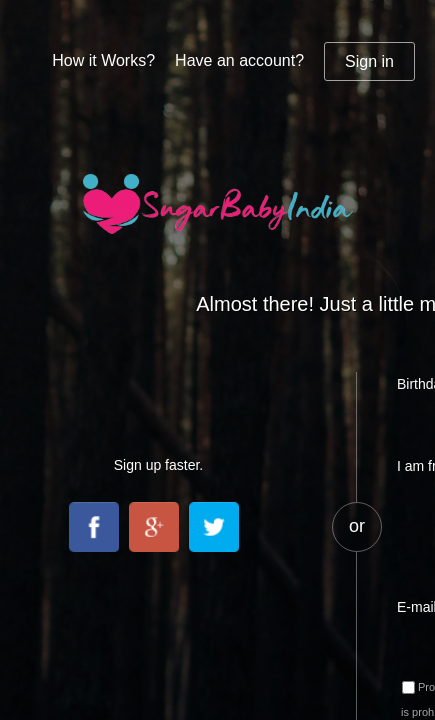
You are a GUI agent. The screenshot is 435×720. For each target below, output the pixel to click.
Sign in (369, 61)
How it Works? (103, 60)
